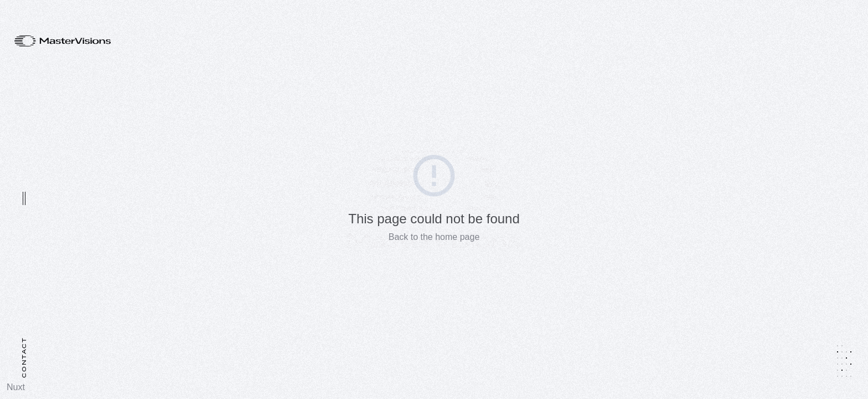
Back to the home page (434, 237)
